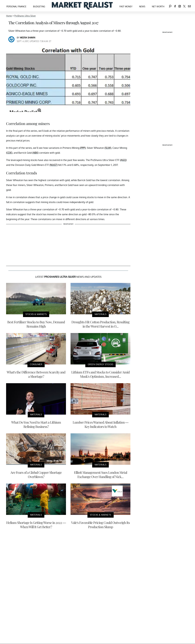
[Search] (170, 6)
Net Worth (158, 6)
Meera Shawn (28, 38)
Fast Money (126, 6)
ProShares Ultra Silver (25, 16)
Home (9, 16)
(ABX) (35, 153)
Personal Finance (16, 6)
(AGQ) (123, 160)
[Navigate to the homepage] (82, 6)
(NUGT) (54, 165)
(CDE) (9, 153)
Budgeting (39, 6)
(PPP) (83, 148)
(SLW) (108, 148)
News (142, 6)
